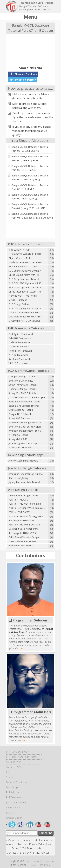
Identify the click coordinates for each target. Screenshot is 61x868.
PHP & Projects (14, 792)
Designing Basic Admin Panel (24, 529)
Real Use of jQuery (18, 478)
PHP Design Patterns (20, 304)
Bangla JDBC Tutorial (20, 414)
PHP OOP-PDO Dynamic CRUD (25, 283)
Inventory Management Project (25, 431)
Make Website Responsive (22, 541)
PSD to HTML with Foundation (25, 504)
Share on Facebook (23, 74)
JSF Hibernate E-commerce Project (27, 397)
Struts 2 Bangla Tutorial (21, 410)
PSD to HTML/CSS (18, 500)
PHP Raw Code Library (18, 752)
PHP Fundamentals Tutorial (23, 267)
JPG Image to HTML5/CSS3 (23, 533)
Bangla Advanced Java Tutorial (24, 402)
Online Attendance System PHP (25, 292)
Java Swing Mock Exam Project (25, 427)
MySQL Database (18, 300)
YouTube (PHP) (14, 762)
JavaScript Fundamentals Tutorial (26, 474)
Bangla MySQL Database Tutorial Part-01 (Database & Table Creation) (32, 216)
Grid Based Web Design (21, 545)
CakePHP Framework (20, 338)
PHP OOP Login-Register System (26, 287)
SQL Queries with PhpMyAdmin (25, 271)
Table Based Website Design (24, 537)
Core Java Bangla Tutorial (22, 376)
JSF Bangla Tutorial (18, 435)
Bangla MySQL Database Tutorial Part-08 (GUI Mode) (30, 187)
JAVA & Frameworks (16, 803)
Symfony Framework (19, 359)
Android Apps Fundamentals (23, 461)
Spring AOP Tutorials (19, 418)
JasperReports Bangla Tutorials (25, 422)
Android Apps (13, 808)
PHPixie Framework (19, 355)
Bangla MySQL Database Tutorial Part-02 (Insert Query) (30, 197)
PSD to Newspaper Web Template (27, 508)
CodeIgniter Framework (21, 334)
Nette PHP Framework (20, 351)
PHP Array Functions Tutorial (24, 279)
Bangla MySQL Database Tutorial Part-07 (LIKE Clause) (30, 168)
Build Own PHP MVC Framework (26, 262)
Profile (33, 865)
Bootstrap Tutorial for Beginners (26, 516)
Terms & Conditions (17, 782)
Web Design (12, 787)
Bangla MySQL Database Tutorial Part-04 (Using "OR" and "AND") (30, 206)
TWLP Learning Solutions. (39, 861)
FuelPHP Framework (19, 342)
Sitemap (11, 777)
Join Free (11, 772)
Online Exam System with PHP (24, 275)
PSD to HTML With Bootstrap (24, 525)
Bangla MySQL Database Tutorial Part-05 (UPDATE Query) (30, 177)
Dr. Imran (45, 865)
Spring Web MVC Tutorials (22, 393)
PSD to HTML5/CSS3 (20, 512)
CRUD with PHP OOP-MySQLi (24, 321)
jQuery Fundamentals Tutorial (24, 482)
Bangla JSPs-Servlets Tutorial (24, 406)
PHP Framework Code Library (21, 757)
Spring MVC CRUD (18, 439)
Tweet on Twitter (23, 79)
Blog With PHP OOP (19, 250)
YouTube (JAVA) (14, 767)
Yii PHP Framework (19, 363)
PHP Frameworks (15, 797)
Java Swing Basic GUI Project (24, 443)
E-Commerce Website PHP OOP (25, 254)
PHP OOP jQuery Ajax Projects (25, 308)
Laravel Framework (19, 347)
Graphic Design (14, 818)
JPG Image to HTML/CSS (21, 521)
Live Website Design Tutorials (24, 495)
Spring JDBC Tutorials (20, 447)
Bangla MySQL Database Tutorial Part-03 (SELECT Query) (30, 149)
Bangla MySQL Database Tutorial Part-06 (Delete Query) (30, 158)
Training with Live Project (36, 3)
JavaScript (11, 813)
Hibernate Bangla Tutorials (23, 389)
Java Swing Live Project (21, 381)
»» (23, 629)
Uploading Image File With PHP (25, 317)
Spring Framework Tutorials (23, 385)
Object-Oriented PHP (20, 258)
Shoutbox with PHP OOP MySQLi (26, 313)
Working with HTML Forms (23, 296)
